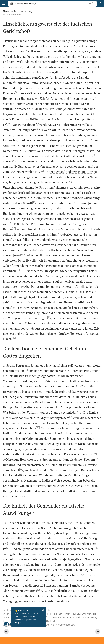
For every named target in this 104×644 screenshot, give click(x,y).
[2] (16, 82)
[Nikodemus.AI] (6, 624)
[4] (16, 92)
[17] (14, 338)
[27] (19, 585)
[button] (4, 4)
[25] (8, 548)
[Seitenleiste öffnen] (52, 641)
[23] (97, 459)
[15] (18, 270)
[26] (97, 548)
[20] (38, 427)
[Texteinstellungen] (100, 4)
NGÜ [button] (92, 4)
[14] (22, 255)
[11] (34, 202)
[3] (60, 82)
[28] (39, 590)
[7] (45, 139)
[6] (38, 129)
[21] (64, 438)
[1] (76, 61)
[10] (42, 171)
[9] (94, 155)
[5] (34, 119)
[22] (95, 453)
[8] (86, 139)
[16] (49, 317)
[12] (10, 223)
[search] (50, 4)
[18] (26, 370)
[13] (14, 228)
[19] (71, 417)
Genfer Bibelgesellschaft (14, 15)
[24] (21, 469)
